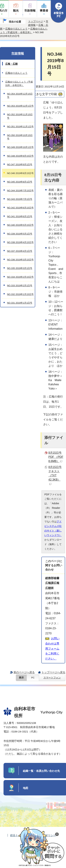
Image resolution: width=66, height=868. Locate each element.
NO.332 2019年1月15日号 (20, 294)
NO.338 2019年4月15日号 (20, 242)
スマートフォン (52, 678)
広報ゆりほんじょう (16, 29)
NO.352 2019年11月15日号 (20, 116)
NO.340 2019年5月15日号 (20, 225)
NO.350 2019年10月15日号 (20, 137)
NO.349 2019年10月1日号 (20, 147)
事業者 (44, 11)
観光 (16, 11)
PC (33, 678)
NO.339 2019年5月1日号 (20, 234)
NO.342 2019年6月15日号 (20, 208)
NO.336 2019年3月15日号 (20, 260)
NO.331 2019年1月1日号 (20, 303)
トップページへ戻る (53, 672)
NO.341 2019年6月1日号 (20, 216)
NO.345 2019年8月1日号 (20, 182)
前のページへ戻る (24, 672)
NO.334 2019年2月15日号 (20, 277)
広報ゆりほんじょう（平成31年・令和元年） (19, 83)
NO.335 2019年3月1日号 (20, 268)
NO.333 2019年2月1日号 (20, 286)
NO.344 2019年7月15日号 (20, 191)
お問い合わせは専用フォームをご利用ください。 (52, 649)
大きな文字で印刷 (45, 94)
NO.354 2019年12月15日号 (20, 95)
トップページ (36, 21)
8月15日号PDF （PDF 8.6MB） (56, 457)
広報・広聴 (11, 64)
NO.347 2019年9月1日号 (20, 164)
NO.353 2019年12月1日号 (20, 106)
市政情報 (30, 11)
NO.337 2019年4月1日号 (20, 251)
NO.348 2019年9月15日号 (20, 156)
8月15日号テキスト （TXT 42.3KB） (55, 475)
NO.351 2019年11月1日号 (20, 127)
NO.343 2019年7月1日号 (20, 199)
